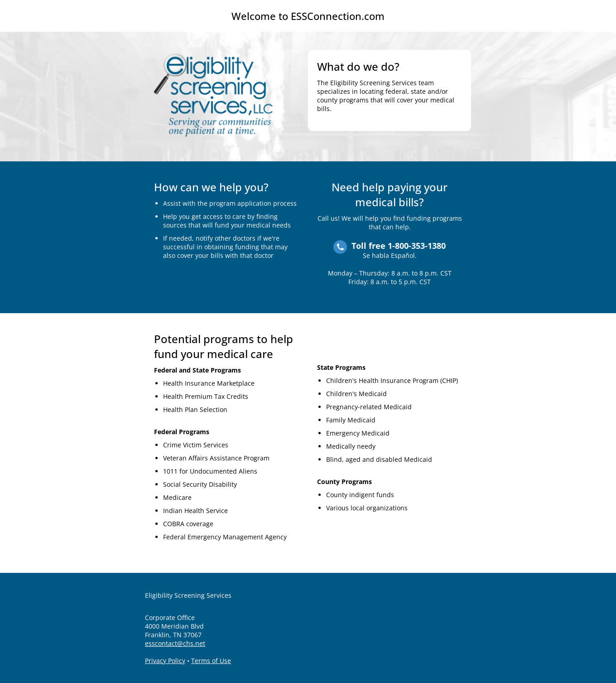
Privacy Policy (165, 661)
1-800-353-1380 (417, 246)
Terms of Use (211, 661)
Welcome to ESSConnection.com (308, 16)
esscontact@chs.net (175, 643)
